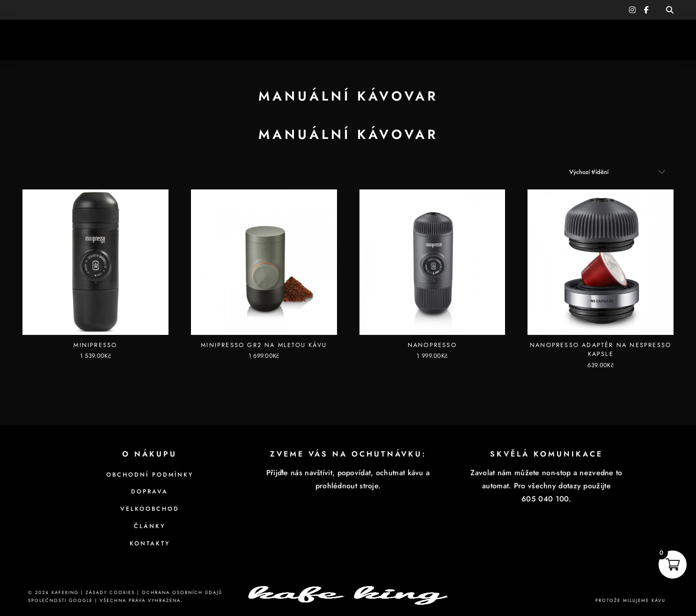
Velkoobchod (150, 509)
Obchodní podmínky (150, 475)
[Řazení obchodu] (617, 172)
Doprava (150, 492)
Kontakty (150, 544)
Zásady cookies (110, 593)
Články (150, 526)
